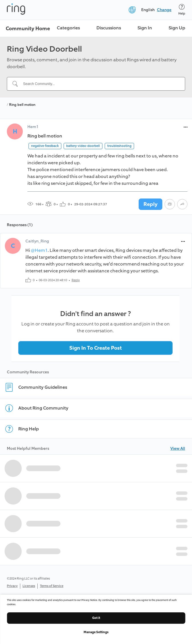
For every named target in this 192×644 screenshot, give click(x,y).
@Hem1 (39, 250)
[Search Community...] (99, 84)
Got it (96, 618)
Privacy (12, 586)
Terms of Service (52, 586)
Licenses (29, 586)
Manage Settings (96, 632)
